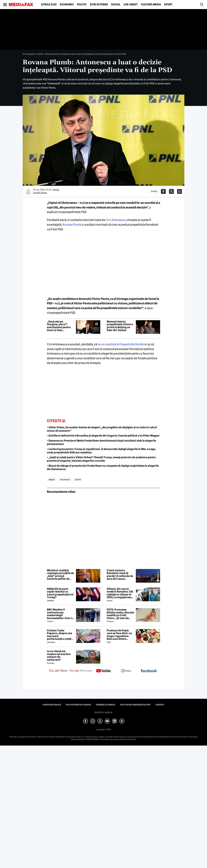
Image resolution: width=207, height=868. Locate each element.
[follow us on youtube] (103, 671)
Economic (67, 5)
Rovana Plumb (72, 225)
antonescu (65, 479)
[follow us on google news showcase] (81, 671)
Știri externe (99, 5)
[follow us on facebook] (149, 671)
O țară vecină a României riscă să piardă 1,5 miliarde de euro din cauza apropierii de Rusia (120, 575)
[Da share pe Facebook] (163, 191)
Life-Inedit (131, 5)
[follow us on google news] (58, 671)
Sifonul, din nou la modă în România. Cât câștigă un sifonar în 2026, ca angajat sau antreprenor (120, 593)
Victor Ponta (101, 299)
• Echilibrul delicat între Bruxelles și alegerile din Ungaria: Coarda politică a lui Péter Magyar (103, 436)
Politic (82, 5)
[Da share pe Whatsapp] (180, 191)
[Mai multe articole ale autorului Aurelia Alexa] (28, 191)
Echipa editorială (52, 705)
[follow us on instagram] (126, 671)
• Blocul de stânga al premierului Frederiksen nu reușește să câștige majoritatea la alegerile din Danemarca (103, 467)
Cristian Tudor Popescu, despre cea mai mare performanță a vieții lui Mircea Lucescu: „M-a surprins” (59, 635)
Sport (168, 5)
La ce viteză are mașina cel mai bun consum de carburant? (59, 655)
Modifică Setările (103, 712)
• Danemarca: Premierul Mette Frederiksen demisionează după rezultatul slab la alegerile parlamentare (101, 442)
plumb (78, 479)
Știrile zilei (49, 5)
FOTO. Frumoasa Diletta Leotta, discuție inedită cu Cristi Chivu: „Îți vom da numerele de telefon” (120, 614)
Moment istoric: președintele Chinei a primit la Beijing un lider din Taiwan (120, 326)
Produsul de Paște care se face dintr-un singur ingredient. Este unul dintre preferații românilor (119, 635)
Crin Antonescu (116, 220)
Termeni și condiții (106, 705)
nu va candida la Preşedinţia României (123, 344)
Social (116, 5)
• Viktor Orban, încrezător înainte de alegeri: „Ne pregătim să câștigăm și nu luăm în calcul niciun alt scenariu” (102, 429)
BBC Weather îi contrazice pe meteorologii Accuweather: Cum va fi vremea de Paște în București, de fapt (60, 614)
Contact (160, 705)
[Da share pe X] (171, 191)
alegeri (52, 479)
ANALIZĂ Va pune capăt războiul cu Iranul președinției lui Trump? (60, 593)
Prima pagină (29, 54)
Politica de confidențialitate (135, 705)
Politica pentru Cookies (78, 705)
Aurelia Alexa (40, 193)
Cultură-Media (151, 5)
